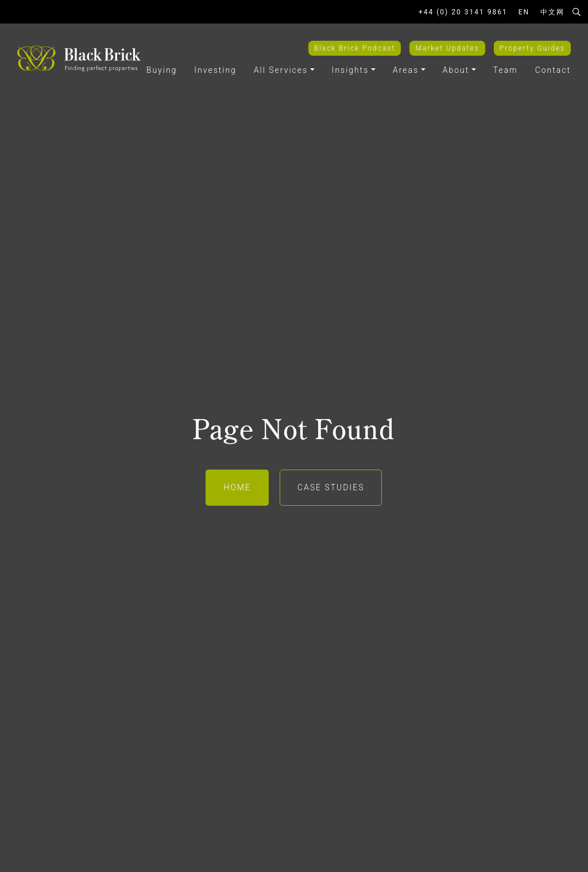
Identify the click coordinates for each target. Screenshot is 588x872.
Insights (351, 70)
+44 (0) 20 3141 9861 (463, 12)
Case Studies (331, 487)
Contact (553, 70)
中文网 (552, 12)
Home (237, 487)
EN (524, 12)
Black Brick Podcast (355, 48)
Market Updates (447, 48)
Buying (162, 70)
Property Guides (532, 48)
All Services (281, 70)
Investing (215, 70)
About (456, 70)
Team (506, 70)
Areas (406, 70)
